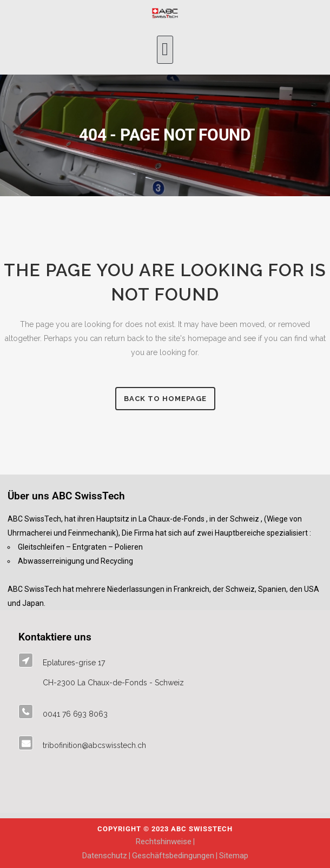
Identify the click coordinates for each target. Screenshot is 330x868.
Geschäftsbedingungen (173, 856)
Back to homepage (165, 399)
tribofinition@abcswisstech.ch (94, 745)
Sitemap (234, 856)
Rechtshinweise (164, 842)
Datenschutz (105, 856)
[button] (165, 50)
